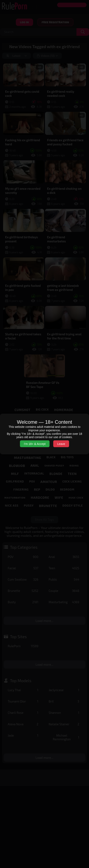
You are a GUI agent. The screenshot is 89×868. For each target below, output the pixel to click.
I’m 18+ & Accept (35, 444)
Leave (61, 444)
